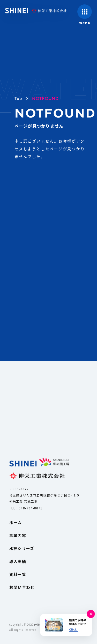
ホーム (16, 522)
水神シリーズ (22, 548)
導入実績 (18, 561)
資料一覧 (18, 574)
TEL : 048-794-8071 (26, 508)
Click (73, 629)
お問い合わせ (22, 587)
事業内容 (18, 535)
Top (18, 98)
